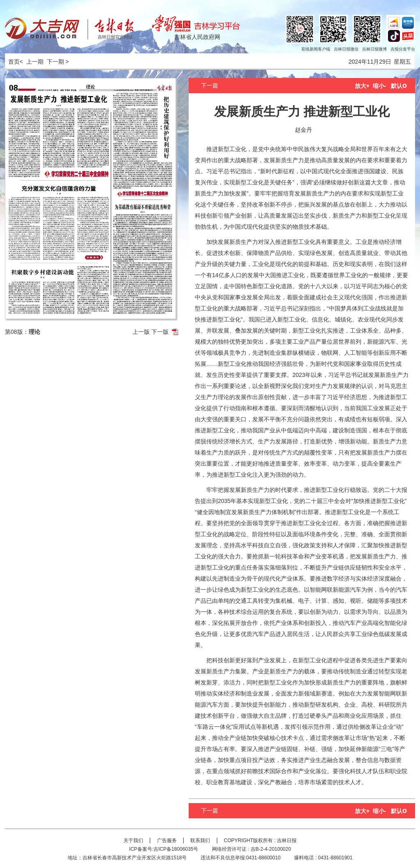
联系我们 (200, 840)
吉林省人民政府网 (197, 37)
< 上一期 (32, 62)
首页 (12, 62)
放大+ (362, 86)
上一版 (141, 332)
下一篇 (210, 85)
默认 (399, 86)
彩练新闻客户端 (316, 49)
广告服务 (167, 840)
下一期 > (58, 62)
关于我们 (133, 840)
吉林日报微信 (346, 49)
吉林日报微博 (374, 49)
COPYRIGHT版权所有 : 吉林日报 (260, 840)
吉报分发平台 (403, 49)
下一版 (160, 332)
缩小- (380, 86)
